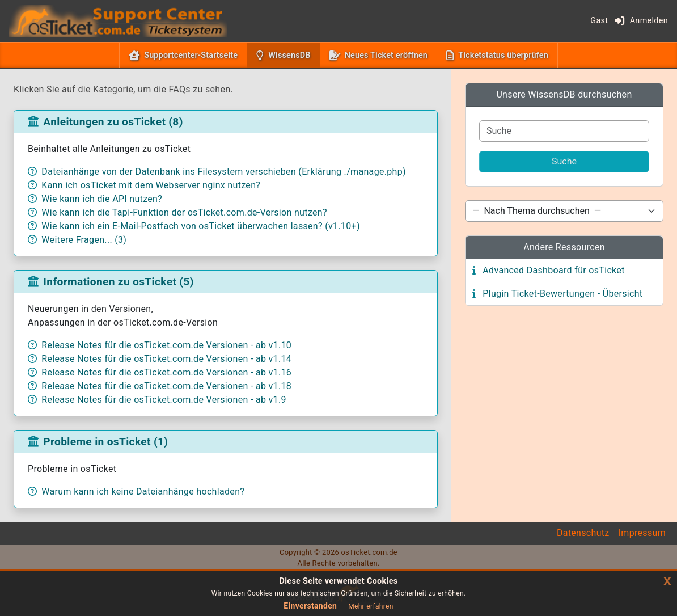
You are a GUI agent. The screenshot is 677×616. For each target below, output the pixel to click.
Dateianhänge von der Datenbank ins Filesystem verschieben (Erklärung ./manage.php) (224, 172)
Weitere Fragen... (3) (84, 240)
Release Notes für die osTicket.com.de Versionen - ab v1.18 (166, 386)
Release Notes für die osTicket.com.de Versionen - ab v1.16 (166, 372)
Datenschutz (583, 533)
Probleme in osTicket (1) (105, 442)
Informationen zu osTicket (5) (118, 282)
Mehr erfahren (371, 606)
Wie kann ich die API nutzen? (102, 199)
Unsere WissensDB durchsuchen (564, 94)
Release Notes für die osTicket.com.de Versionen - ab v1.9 (164, 400)
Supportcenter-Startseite (191, 55)
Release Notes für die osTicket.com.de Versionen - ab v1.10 (166, 345)
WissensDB (291, 54)
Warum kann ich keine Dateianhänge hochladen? (143, 491)
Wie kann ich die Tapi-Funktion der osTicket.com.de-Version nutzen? (184, 212)
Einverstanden (310, 606)
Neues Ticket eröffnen (386, 55)
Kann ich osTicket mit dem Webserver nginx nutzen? (151, 185)
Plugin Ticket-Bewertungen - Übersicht (562, 294)
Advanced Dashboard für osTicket (553, 270)
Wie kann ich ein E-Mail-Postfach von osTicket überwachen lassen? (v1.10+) (200, 226)
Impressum (642, 533)
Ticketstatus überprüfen (503, 55)
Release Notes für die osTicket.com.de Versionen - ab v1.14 (166, 359)
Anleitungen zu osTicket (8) (113, 122)
